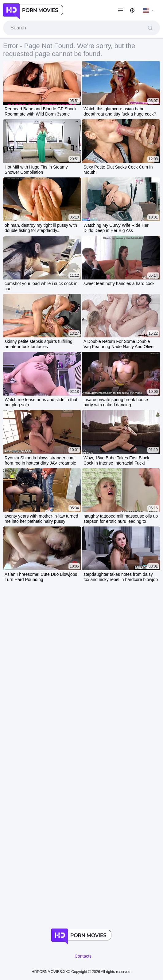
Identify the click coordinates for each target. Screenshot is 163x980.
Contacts (83, 956)
